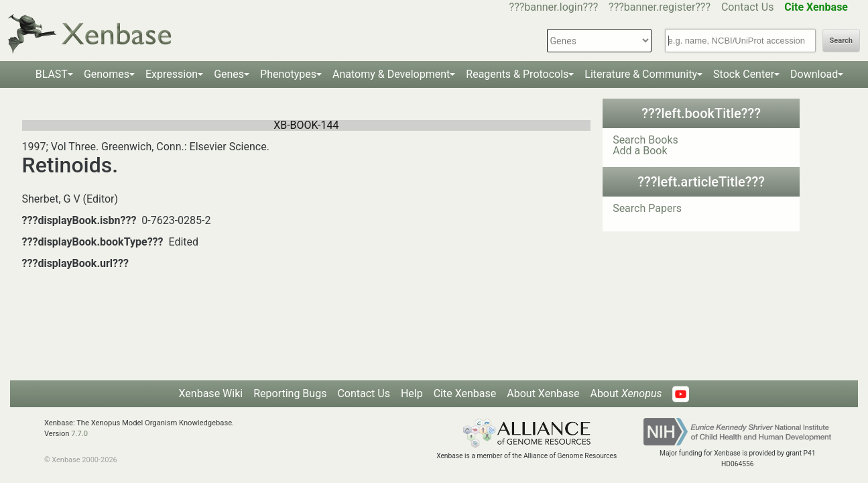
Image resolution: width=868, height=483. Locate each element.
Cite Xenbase (465, 393)
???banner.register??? (660, 7)
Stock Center (744, 74)
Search (841, 41)
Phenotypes (288, 74)
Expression (172, 74)
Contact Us (748, 7)
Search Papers (647, 208)
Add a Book (640, 151)
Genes (229, 74)
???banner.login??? (554, 7)
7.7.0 (79, 434)
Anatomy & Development (391, 74)
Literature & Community (641, 74)
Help (412, 393)
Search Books (645, 140)
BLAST (52, 74)
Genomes (107, 74)
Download (814, 74)
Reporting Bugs (290, 393)
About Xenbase (543, 393)
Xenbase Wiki (211, 393)
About (626, 393)
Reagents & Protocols (517, 74)
